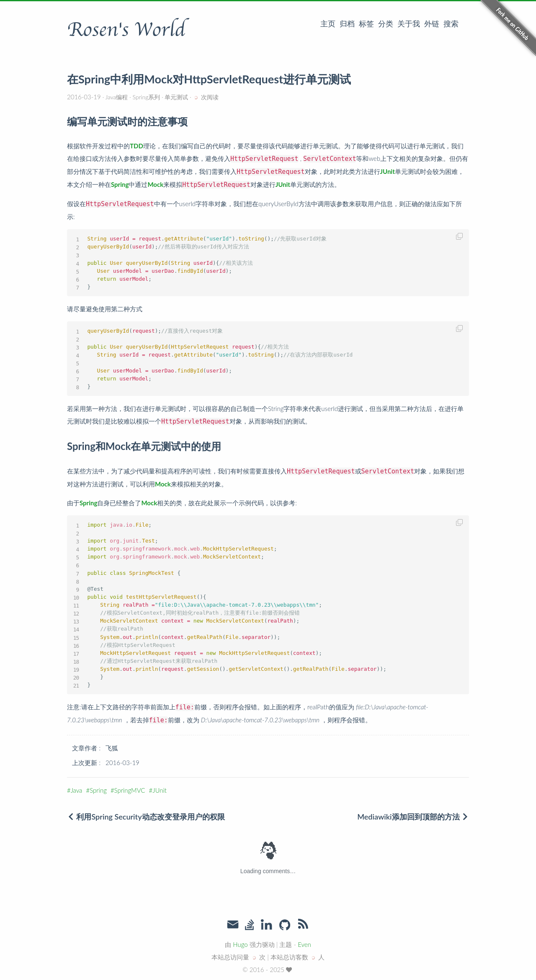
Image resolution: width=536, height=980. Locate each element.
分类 (386, 23)
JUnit (160, 790)
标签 (366, 23)
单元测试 (177, 97)
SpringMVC (130, 790)
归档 (347, 23)
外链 (432, 23)
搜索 (451, 23)
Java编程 (117, 97)
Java (77, 790)
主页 (328, 23)
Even (304, 944)
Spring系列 (147, 97)
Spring (98, 790)
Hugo (240, 944)
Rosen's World (126, 30)
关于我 (409, 23)
